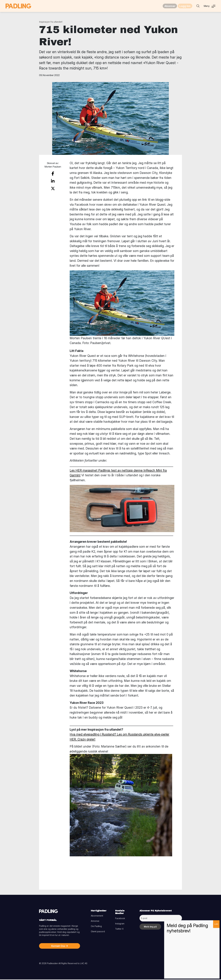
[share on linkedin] (53, 180)
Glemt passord (98, 932)
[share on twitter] (53, 187)
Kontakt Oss (60, 946)
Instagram (120, 924)
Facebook (120, 919)
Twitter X (119, 929)
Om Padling (96, 927)
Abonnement (97, 916)
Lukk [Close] (216, 924)
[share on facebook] (53, 174)
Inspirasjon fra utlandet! (51, 22)
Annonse (95, 922)
